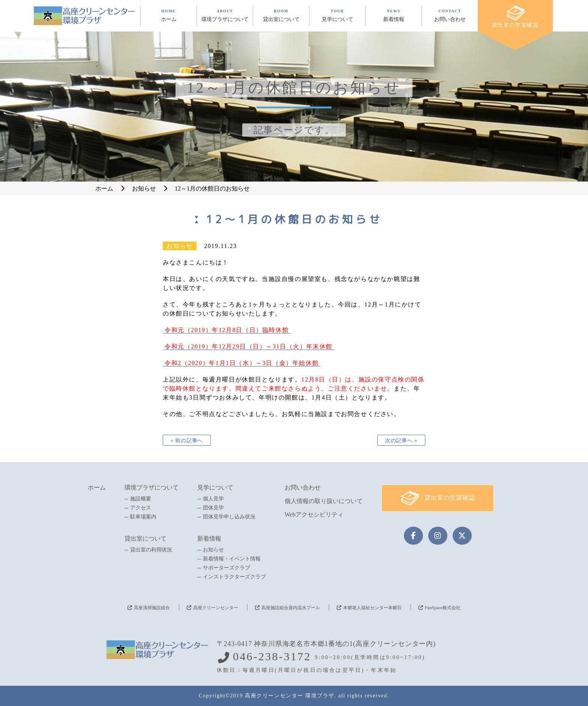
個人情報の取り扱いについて (324, 501)
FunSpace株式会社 (443, 608)
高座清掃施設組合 (152, 608)
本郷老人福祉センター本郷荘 (372, 608)
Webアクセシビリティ (314, 514)
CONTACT (450, 16)
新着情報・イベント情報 (232, 559)
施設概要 (141, 499)
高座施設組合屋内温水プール (291, 608)
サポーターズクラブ (226, 568)
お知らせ (213, 550)
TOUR (337, 16)
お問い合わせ (303, 487)
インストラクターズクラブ (234, 577)
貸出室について (145, 539)
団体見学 (213, 508)
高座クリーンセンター (216, 608)
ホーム (97, 487)
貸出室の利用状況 (151, 550)
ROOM (281, 16)
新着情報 (209, 539)
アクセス (141, 508)
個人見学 (213, 499)
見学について (215, 487)
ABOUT (225, 16)
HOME (169, 16)
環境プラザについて (151, 487)
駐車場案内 (143, 517)
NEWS (394, 16)
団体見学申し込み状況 (229, 517)
